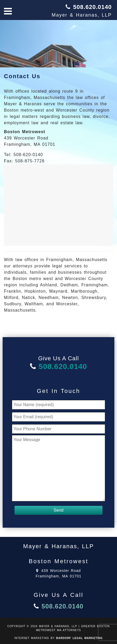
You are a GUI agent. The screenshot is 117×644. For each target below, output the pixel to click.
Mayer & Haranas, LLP (82, 15)
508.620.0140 (92, 7)
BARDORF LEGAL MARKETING (79, 638)
